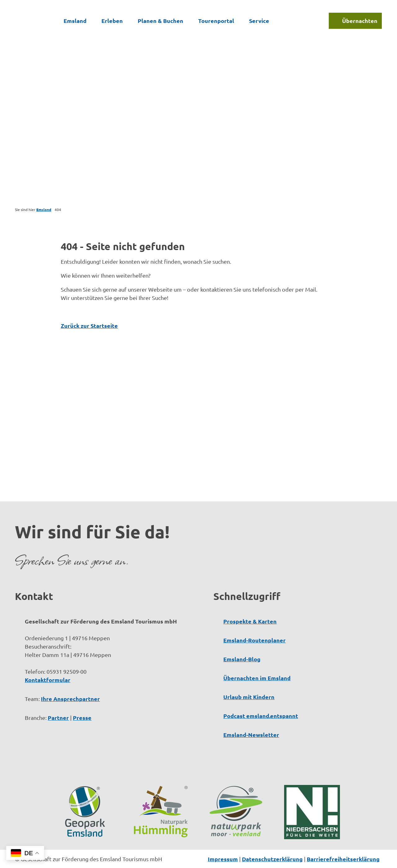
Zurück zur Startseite (89, 326)
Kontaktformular (48, 680)
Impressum (223, 859)
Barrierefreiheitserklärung (343, 859)
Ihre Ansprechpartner (70, 699)
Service (259, 21)
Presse (82, 718)
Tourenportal (216, 21)
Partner (58, 718)
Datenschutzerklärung (272, 859)
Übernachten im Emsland (257, 678)
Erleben (112, 21)
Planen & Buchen (161, 21)
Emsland (75, 21)
